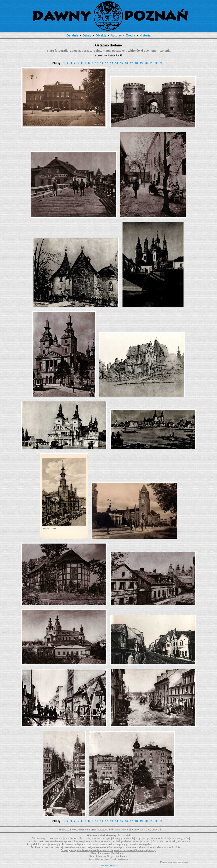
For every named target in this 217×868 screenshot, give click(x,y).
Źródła (131, 35)
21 (151, 63)
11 (102, 63)
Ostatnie (72, 35)
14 (116, 63)
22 (156, 63)
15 (121, 63)
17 (131, 63)
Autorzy (116, 35)
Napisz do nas (108, 865)
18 (136, 63)
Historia (145, 35)
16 (126, 63)
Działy (87, 35)
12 (106, 63)
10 (97, 63)
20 (146, 63)
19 (141, 63)
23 (161, 63)
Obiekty (101, 35)
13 (112, 63)
